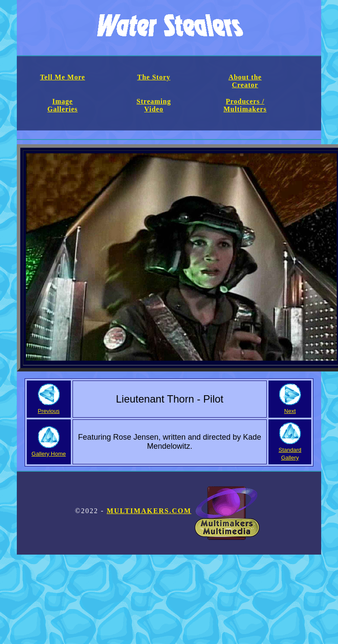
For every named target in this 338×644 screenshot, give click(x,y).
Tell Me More (63, 77)
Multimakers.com (183, 511)
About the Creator (245, 81)
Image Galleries (63, 105)
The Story (154, 77)
